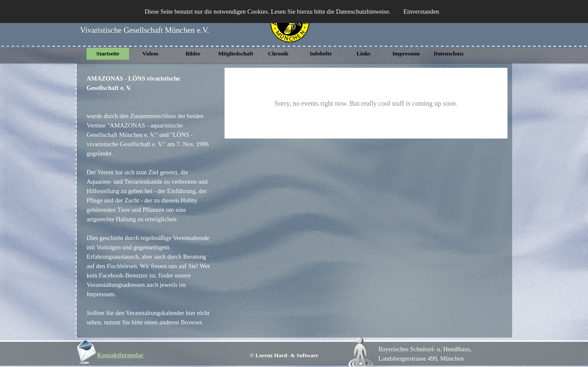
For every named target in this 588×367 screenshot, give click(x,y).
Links (364, 53)
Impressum (406, 53)
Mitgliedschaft (236, 53)
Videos (150, 53)
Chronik (278, 53)
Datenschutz (449, 53)
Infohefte (321, 53)
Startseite (108, 53)
